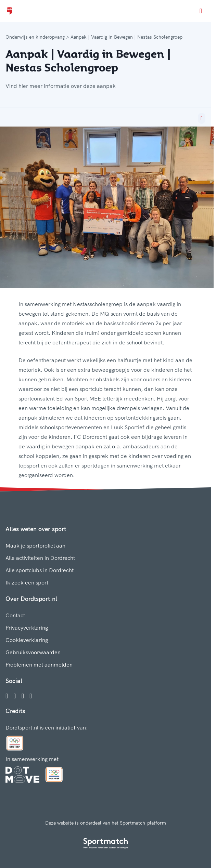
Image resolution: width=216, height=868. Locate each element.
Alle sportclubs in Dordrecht (40, 570)
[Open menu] (201, 11)
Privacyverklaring (27, 628)
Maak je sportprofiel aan (35, 545)
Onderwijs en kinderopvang (35, 37)
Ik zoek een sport (27, 582)
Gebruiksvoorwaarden (33, 652)
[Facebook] (7, 696)
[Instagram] (15, 696)
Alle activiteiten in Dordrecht (40, 558)
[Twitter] (23, 696)
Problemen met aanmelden (39, 665)
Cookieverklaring (27, 640)
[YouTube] (31, 696)
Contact (15, 615)
